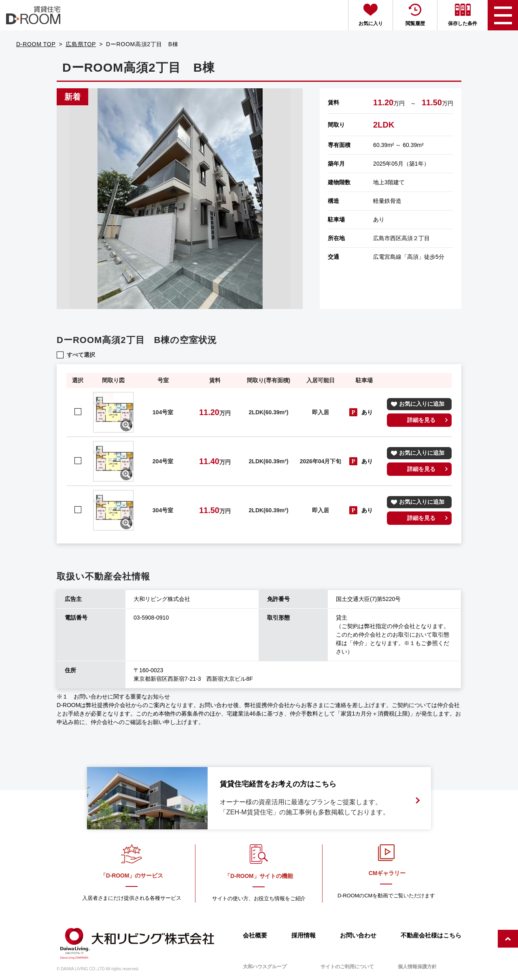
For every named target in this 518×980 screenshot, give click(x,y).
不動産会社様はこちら (431, 935)
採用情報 (304, 935)
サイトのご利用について (347, 967)
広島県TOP (81, 44)
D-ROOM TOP (36, 44)
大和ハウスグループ (265, 967)
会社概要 (255, 935)
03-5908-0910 (151, 618)
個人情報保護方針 (417, 967)
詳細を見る (421, 420)
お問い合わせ (358, 935)
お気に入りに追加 (422, 404)
